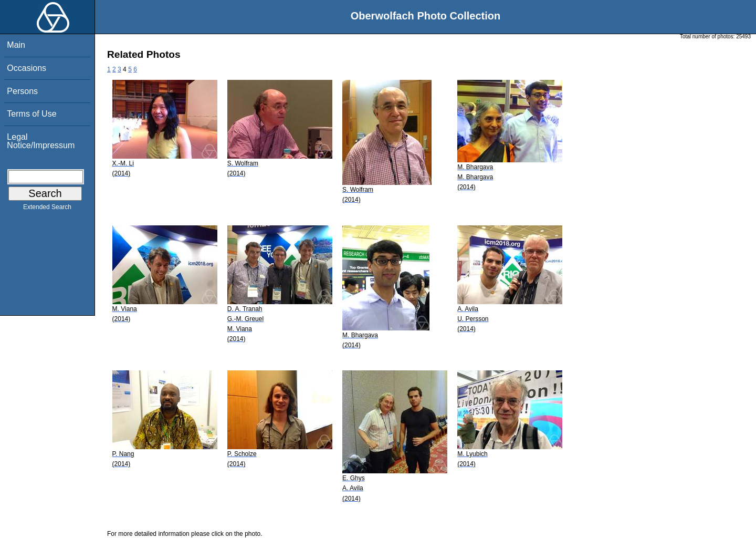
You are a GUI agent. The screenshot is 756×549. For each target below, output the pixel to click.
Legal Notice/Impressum (41, 141)
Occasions (27, 68)
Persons (22, 91)
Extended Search (47, 209)
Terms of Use (31, 114)
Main (16, 45)
